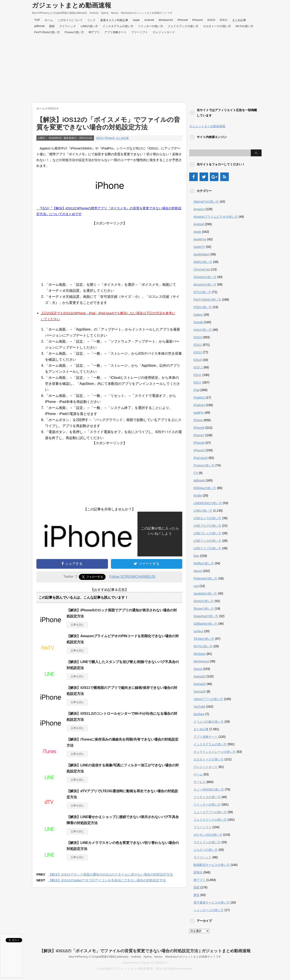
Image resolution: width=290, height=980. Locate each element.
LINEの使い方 (89, 26)
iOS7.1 (198, 367)
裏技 (196, 895)
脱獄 (52, 26)
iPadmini (199, 405)
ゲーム (198, 774)
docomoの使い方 (205, 284)
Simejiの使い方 (204, 601)
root (196, 586)
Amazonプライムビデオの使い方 (216, 217)
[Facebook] (193, 177)
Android (149, 20)
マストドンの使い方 (207, 842)
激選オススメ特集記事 (114, 20)
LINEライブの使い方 (207, 548)
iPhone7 (199, 435)
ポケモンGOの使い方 (208, 835)
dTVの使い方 (202, 292)
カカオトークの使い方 (217, 26)
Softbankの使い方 (205, 624)
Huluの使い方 (203, 330)
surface (198, 631)
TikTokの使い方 (204, 639)
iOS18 (198, 360)
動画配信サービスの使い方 (212, 865)
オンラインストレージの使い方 (215, 752)
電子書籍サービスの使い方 (212, 902)
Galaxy (198, 315)
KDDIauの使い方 (205, 488)
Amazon (199, 209)
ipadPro (199, 413)
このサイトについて (70, 20)
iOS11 (224, 20)
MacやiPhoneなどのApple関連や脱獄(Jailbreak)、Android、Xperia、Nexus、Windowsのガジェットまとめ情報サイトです (145, 957)
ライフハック (68, 26)
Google (198, 322)
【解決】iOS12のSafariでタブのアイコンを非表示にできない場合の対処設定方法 (107, 880)
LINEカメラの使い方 (207, 518)
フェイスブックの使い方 (183, 26)
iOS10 (211, 20)
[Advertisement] (145, 68)
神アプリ (94, 32)
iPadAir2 (199, 398)
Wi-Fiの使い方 (244, 26)
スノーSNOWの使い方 (209, 789)
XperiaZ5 (200, 684)
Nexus (198, 571)
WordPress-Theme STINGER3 (145, 963)
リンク (91, 20)
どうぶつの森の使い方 (209, 722)
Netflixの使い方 (204, 563)
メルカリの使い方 (206, 850)
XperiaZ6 (200, 691)
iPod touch (201, 458)
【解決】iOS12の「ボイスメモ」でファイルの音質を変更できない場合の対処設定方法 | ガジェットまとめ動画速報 (145, 951)
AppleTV (199, 247)
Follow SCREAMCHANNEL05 (132, 577)
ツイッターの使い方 (150, 26)
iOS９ (197, 382)
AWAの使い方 (203, 262)
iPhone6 (199, 428)
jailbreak (39, 26)
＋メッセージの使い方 (209, 910)
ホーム (49, 20)
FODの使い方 (203, 307)
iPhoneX (197, 20)
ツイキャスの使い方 (207, 797)
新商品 (198, 872)
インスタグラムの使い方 (118, 26)
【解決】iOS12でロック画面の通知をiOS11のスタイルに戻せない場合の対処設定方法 (111, 874)
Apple (136, 20)
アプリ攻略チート (115, 32)
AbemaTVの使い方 (206, 202)
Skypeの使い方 (204, 609)
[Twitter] (204, 177)
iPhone (198, 420)
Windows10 (166, 20)
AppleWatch (202, 254)
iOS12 (100, 138)
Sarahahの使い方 (205, 593)
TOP (37, 20)
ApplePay (200, 239)
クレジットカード (164, 32)
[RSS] (225, 177)
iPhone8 (183, 20)
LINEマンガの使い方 (207, 541)
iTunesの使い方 (74, 32)
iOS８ (197, 375)
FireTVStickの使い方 (47, 32)
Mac (196, 556)
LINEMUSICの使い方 (208, 503)
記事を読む (77, 625)
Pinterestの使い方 (205, 578)
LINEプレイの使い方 (207, 533)
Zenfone (199, 714)
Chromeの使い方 (205, 277)
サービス (200, 782)
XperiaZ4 (200, 676)
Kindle (198, 495)
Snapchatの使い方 (206, 616)
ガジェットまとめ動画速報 (72, 5)
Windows (200, 654)
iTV (196, 473)
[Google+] (214, 177)
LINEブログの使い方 (207, 526)
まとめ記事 (239, 20)
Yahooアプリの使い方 (208, 699)
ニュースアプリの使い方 (210, 812)
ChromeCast (202, 269)
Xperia (198, 669)
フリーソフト (140, 32)
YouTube (199, 707)
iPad (196, 390)
